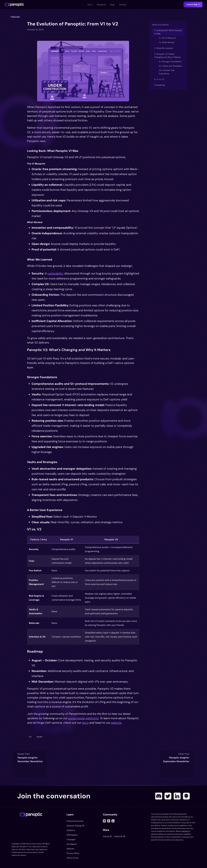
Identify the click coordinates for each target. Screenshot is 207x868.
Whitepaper (72, 835)
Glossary (71, 849)
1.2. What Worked (167, 42)
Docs (90, 5)
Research (101, 5)
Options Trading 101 (76, 826)
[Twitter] (168, 796)
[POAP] (186, 796)
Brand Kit (120, 836)
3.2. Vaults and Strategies (170, 66)
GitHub (123, 5)
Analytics (71, 830)
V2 (30, 737)
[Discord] (159, 796)
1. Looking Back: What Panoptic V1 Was (168, 32)
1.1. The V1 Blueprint (167, 38)
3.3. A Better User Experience (167, 72)
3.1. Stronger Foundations (170, 62)
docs (85, 723)
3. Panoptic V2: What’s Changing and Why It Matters (168, 56)
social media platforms (83, 718)
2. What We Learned (163, 48)
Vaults (39, 737)
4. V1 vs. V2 (159, 79)
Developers (72, 844)
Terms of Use (72, 858)
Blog (112, 5)
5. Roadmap (160, 85)
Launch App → (193, 4)
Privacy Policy (73, 853)
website (116, 723)
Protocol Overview (75, 821)
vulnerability (55, 273)
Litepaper (71, 839)
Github (107, 836)
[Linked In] (177, 796)
